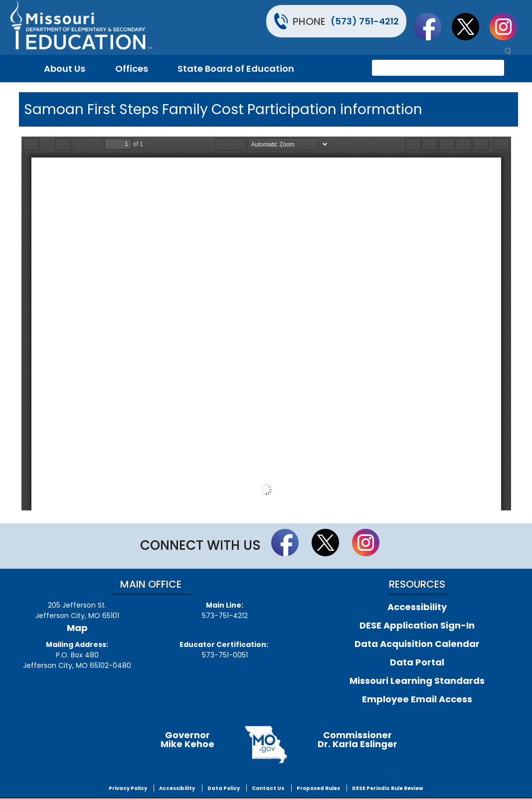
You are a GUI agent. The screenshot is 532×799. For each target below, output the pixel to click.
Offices (132, 69)
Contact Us (268, 788)
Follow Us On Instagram (508, 26)
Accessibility (417, 607)
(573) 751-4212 (365, 21)
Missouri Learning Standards (417, 681)
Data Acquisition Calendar (417, 644)
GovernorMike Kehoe (187, 739)
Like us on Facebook (432, 26)
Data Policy (224, 788)
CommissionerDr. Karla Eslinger (357, 739)
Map (77, 628)
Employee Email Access (417, 699)
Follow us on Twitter (470, 26)
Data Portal (417, 662)
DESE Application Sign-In (417, 625)
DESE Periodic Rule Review (388, 788)
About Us (65, 69)
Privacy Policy (128, 788)
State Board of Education (236, 69)
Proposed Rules (318, 788)
